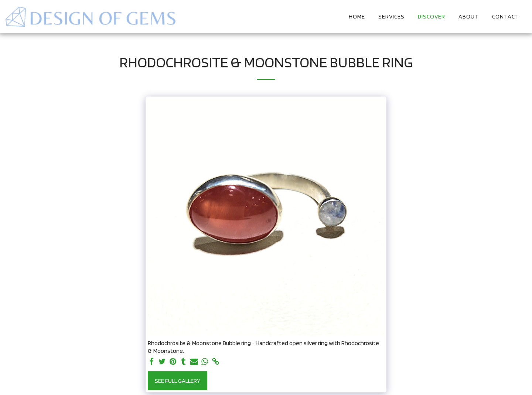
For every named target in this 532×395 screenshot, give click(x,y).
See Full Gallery (178, 381)
